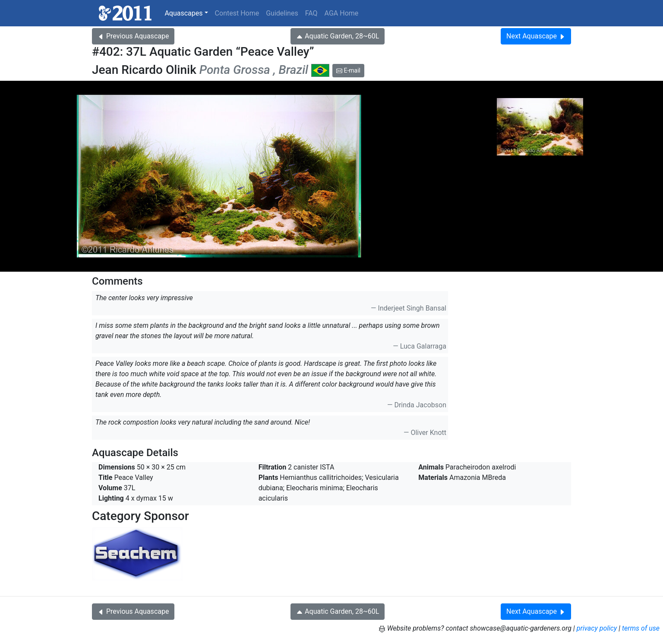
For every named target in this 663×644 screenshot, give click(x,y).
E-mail (348, 70)
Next (536, 36)
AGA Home (342, 13)
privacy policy (597, 628)
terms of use (641, 628)
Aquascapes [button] (183, 13)
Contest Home (237, 13)
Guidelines (282, 13)
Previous (133, 36)
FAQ (311, 13)
